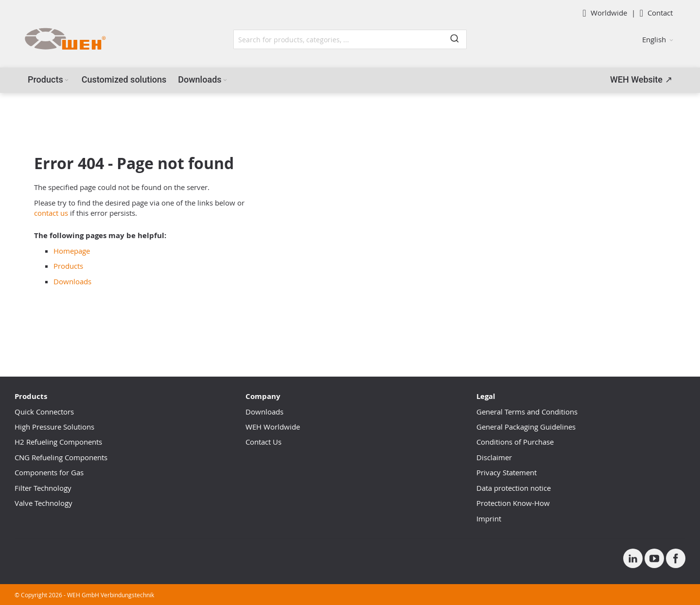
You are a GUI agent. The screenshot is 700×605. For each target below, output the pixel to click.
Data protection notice (514, 488)
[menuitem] (49, 80)
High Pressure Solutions (54, 427)
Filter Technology (43, 488)
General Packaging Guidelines (526, 427)
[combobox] (350, 39)
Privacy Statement (507, 472)
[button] (658, 39)
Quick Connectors (44, 412)
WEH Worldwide (273, 427)
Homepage (72, 251)
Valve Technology (44, 503)
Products (68, 266)
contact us (51, 213)
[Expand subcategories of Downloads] (225, 80)
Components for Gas (49, 472)
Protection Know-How (513, 503)
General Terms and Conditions (527, 412)
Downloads (72, 281)
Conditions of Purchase (515, 442)
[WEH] (65, 39)
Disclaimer (494, 457)
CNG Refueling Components (61, 457)
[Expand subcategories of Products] (67, 80)
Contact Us (263, 442)
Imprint (489, 519)
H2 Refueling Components (58, 442)
